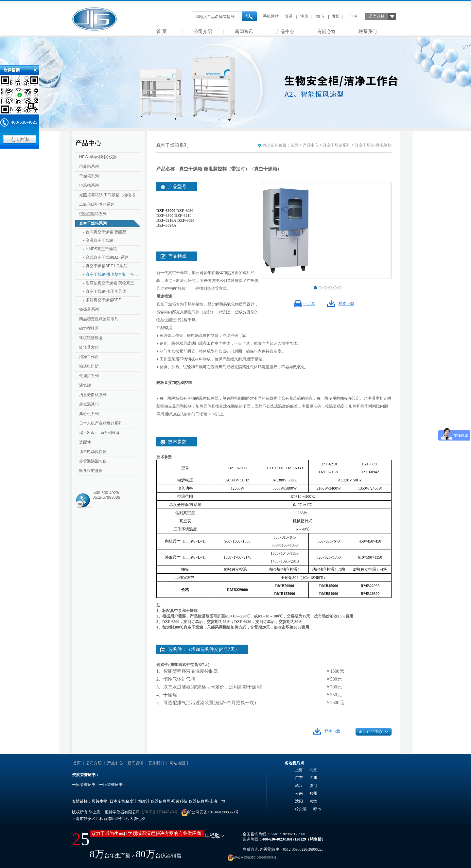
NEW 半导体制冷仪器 (98, 157)
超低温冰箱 (89, 404)
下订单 (352, 16)
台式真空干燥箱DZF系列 (107, 257)
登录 (289, 16)
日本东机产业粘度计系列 (101, 423)
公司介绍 (203, 31)
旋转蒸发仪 (89, 347)
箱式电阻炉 (89, 366)
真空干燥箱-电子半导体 (106, 291)
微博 (336, 16)
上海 (299, 770)
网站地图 (177, 763)
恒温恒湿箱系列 (93, 214)
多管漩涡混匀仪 (93, 461)
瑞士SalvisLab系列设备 (99, 433)
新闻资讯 (244, 31)
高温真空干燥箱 (99, 240)
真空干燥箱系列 (93, 223)
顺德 (313, 801)
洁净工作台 (89, 357)
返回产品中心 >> (373, 732)
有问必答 (326, 31)
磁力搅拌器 (89, 328)
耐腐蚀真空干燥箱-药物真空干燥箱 (113, 283)
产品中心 (285, 31)
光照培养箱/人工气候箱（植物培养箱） (111, 195)
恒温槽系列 (89, 185)
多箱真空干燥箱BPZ (103, 300)
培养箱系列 (89, 166)
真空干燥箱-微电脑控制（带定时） (113, 274)
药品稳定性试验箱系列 (99, 319)
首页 (294, 145)
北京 (313, 770)
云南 (299, 793)
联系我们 (368, 31)
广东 (299, 778)
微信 (320, 16)
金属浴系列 (89, 376)
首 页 (162, 31)
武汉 (299, 786)
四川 (313, 778)
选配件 (85, 442)
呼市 (317, 809)
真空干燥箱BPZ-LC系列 (106, 266)
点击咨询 (20, 139)
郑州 (313, 793)
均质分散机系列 (93, 395)
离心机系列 (89, 414)
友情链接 (198, 763)
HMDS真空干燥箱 (101, 249)
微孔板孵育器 (91, 471)
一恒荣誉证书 (84, 785)
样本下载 (346, 304)
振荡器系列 (89, 309)
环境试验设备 (91, 338)
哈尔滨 (301, 809)
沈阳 (299, 801)
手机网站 (271, 16)
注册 (304, 16)
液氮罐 (85, 385)
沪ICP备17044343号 (160, 812)
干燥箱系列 (89, 176)
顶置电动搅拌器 (93, 452)
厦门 (313, 786)
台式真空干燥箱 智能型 (106, 232)
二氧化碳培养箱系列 (97, 204)
